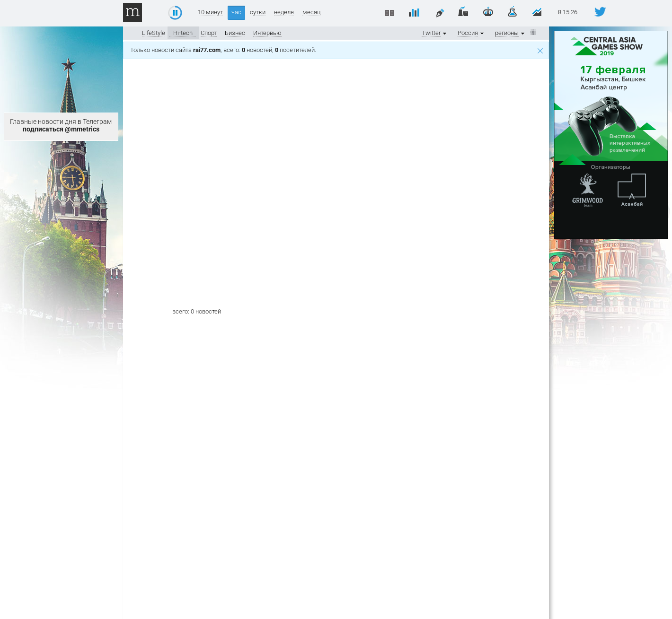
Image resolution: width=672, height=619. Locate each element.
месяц (311, 12)
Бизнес (235, 33)
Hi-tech (183, 33)
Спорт (209, 33)
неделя (284, 12)
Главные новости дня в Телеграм (61, 125)
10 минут (210, 12)
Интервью (267, 33)
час (236, 12)
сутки (258, 12)
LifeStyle (154, 33)
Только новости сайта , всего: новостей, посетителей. (336, 50)
